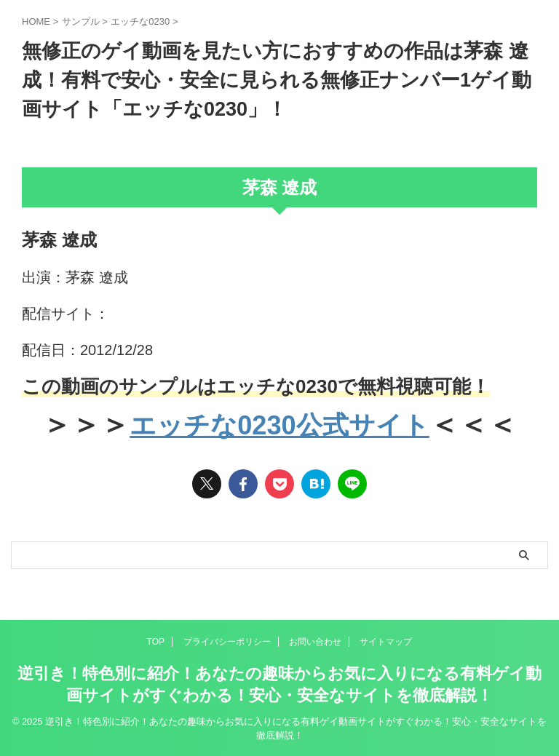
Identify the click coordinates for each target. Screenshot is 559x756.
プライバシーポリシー (227, 642)
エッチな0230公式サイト (279, 424)
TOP (156, 642)
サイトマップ (386, 642)
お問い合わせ (315, 642)
